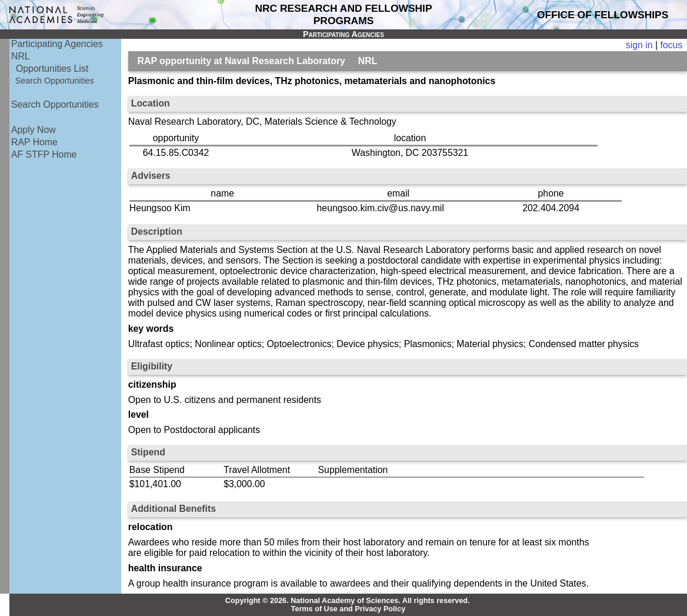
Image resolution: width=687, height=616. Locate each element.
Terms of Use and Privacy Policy (348, 609)
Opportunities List (52, 69)
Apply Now (34, 130)
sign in (639, 45)
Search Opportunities (55, 81)
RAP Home (34, 142)
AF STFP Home (44, 154)
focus (671, 45)
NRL (21, 56)
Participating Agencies (57, 44)
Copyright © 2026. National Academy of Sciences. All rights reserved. (348, 601)
